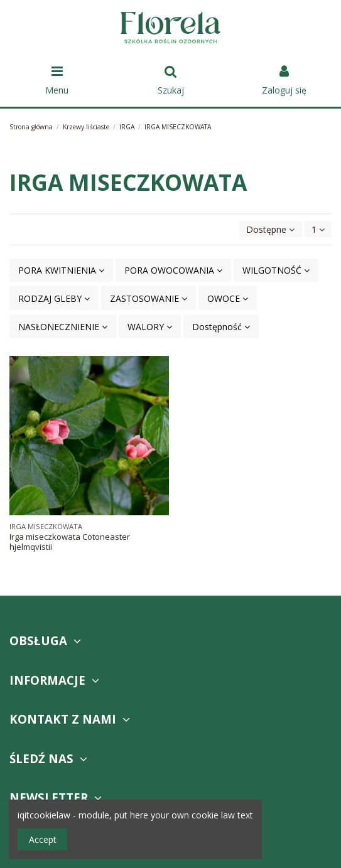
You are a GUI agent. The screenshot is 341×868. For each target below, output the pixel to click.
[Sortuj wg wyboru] (270, 229)
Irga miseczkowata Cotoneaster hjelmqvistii (70, 542)
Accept (43, 839)
